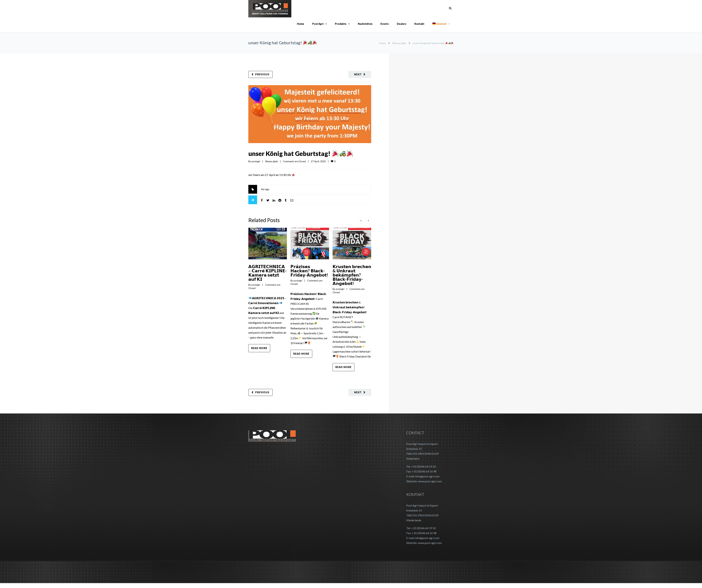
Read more (259, 348)
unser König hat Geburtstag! (301, 153)
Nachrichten (365, 24)
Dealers (402, 24)
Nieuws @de (399, 43)
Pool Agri (318, 24)
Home (301, 24)
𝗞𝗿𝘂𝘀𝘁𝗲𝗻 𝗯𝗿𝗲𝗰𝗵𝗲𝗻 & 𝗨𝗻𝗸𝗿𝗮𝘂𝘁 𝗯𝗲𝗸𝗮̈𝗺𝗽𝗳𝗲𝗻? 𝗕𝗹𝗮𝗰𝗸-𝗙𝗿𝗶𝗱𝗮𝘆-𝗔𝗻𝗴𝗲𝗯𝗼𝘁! (352, 275)
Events (385, 24)
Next (358, 74)
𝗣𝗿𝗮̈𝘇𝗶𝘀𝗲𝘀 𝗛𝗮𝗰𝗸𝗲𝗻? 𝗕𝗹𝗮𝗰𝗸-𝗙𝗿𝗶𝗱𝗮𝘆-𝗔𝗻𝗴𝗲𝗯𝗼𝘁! (309, 271)
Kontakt (419, 24)
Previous (262, 74)
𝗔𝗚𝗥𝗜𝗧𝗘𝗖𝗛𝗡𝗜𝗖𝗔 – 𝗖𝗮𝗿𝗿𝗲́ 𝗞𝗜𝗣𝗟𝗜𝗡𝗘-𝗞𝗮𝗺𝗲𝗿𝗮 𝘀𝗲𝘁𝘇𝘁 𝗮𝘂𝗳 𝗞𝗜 (267, 273)
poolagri (256, 161)
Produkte (341, 24)
